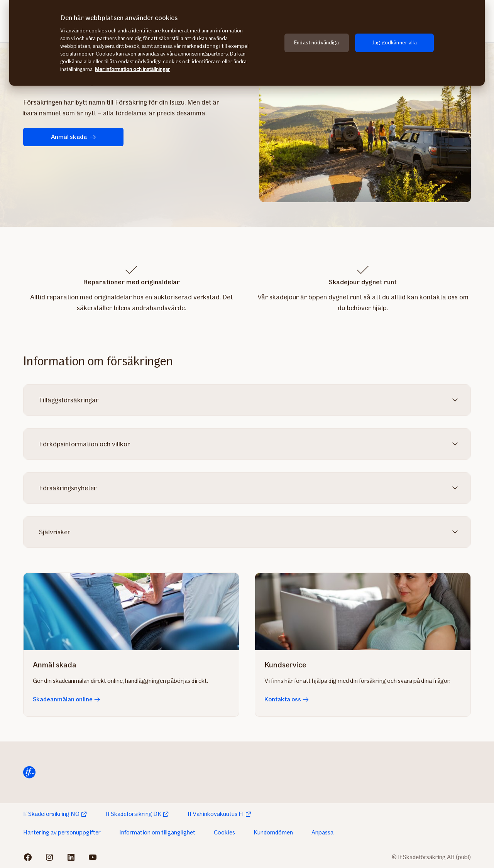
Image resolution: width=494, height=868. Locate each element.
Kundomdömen (273, 832)
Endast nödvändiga (316, 43)
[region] (247, 43)
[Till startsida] (29, 772)
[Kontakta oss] (363, 611)
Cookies (224, 832)
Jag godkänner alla (394, 43)
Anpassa (322, 832)
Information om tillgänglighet (157, 832)
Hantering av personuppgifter (62, 832)
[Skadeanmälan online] (131, 611)
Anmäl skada (74, 137)
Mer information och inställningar (132, 69)
